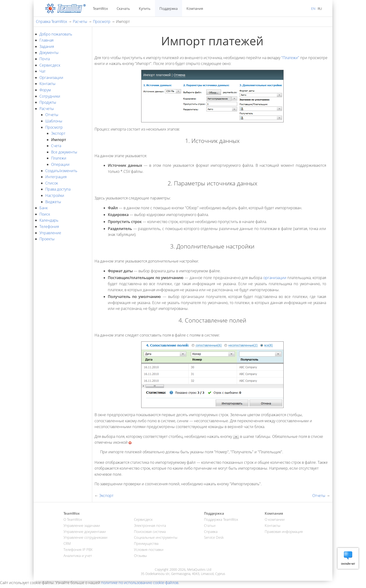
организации (275, 278)
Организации (51, 78)
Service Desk (214, 537)
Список (52, 183)
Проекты (47, 239)
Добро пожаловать (56, 34)
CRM (67, 543)
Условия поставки (149, 549)
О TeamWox (73, 519)
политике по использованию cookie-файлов (140, 583)
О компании (275, 519)
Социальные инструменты (156, 537)
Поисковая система (150, 531)
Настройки (55, 195)
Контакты (48, 84)
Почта (45, 59)
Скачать (123, 8)
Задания (47, 46)
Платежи (59, 158)
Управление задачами (82, 525)
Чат (42, 71)
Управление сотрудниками (85, 537)
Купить (145, 8)
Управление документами (85, 531)
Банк (44, 208)
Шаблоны (54, 121)
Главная (46, 40)
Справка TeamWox (52, 21)
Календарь (49, 220)
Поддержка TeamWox (221, 519)
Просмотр (102, 21)
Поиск (45, 214)
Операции (60, 164)
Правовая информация (284, 531)
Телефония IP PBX (78, 549)
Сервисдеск (50, 65)
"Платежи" (290, 58)
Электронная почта (150, 525)
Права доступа (58, 189)
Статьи (210, 525)
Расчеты (80, 21)
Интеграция (56, 177)
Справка (211, 531)
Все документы (64, 152)
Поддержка (169, 8)
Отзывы (140, 556)
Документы (49, 53)
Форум (45, 90)
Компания (195, 8)
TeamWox (100, 8)
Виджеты (53, 202)
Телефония (49, 227)
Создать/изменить (61, 171)
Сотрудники (50, 96)
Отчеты (52, 115)
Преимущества (146, 543)
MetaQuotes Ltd (199, 569)
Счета (56, 146)
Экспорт (58, 133)
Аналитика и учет (78, 556)
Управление (50, 233)
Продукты (48, 102)
